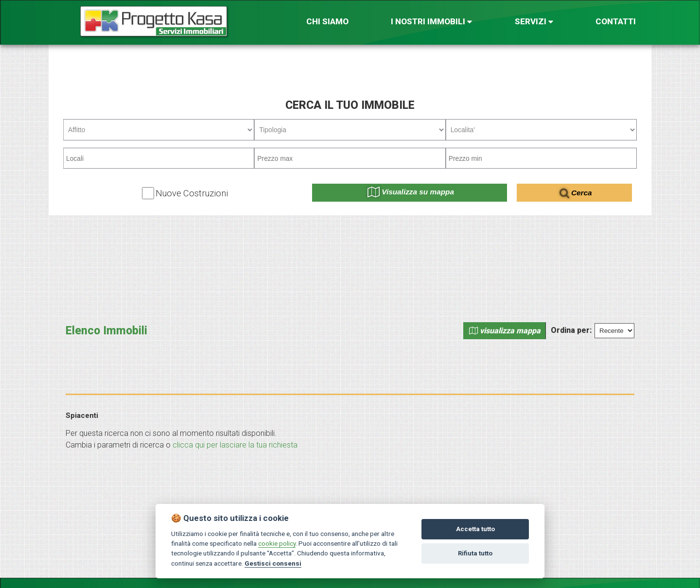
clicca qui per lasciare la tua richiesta (235, 445)
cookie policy (277, 543)
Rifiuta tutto (475, 553)
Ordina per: (571, 330)
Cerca (576, 193)
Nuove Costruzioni (192, 193)
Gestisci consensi (273, 563)
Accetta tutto (475, 529)
